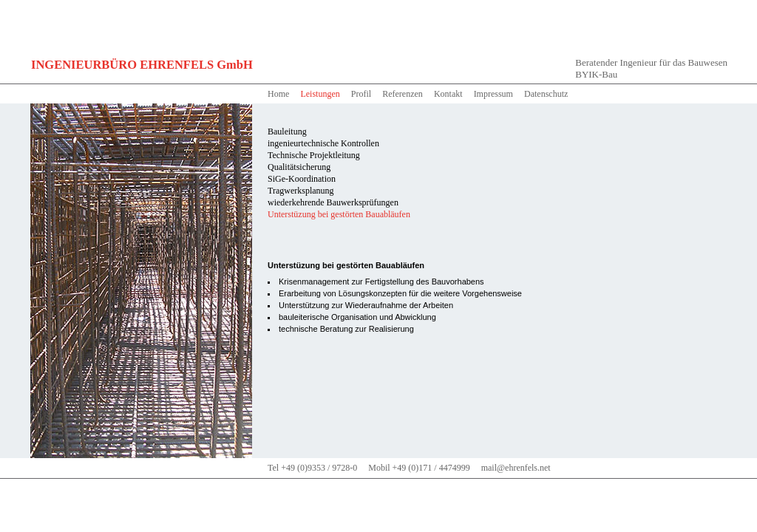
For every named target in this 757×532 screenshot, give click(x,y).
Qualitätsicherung (299, 167)
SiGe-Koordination (302, 179)
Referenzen (403, 94)
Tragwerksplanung (301, 191)
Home (278, 94)
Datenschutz (546, 94)
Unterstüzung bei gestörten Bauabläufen (339, 214)
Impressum (493, 94)
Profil (361, 94)
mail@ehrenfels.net (516, 468)
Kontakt (448, 94)
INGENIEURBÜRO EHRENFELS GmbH (142, 65)
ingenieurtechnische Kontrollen (323, 143)
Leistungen (320, 94)
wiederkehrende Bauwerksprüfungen (333, 202)
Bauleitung (287, 132)
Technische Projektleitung (314, 155)
